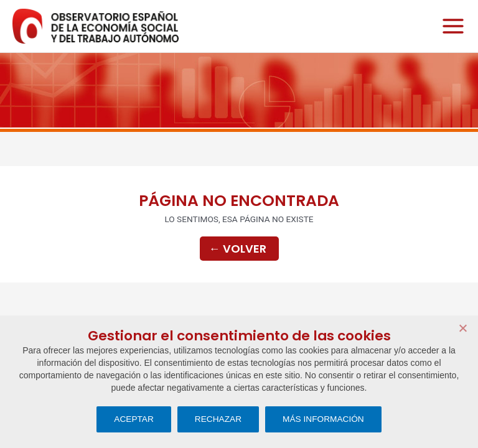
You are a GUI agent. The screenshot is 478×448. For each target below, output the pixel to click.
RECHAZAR (218, 419)
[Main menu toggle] (450, 26)
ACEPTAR (134, 419)
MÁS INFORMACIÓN (323, 419)
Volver (238, 249)
